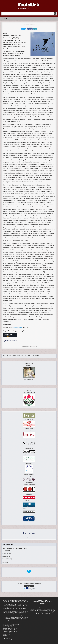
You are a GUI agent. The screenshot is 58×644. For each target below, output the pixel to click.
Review (29, 382)
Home (24, 24)
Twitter (23, 29)
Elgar (26, 346)
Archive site (22, 614)
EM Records (30, 346)
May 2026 (5, 553)
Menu (6, 19)
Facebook (30, 29)
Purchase (26, 380)
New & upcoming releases (29, 430)
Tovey (36, 346)
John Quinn (12, 625)
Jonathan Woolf (17, 328)
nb (34, 346)
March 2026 (6, 559)
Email (35, 29)
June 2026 (5, 551)
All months (5, 562)
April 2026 (5, 556)
